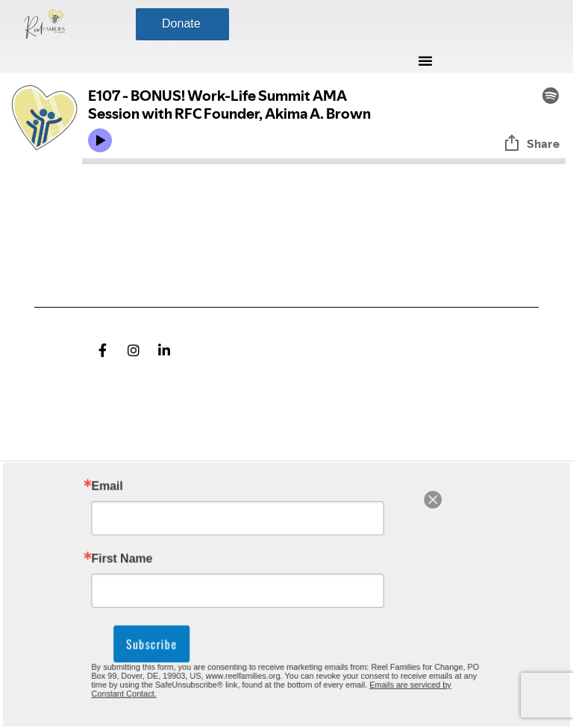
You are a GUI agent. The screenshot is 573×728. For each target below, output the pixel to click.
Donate (181, 24)
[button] (425, 60)
